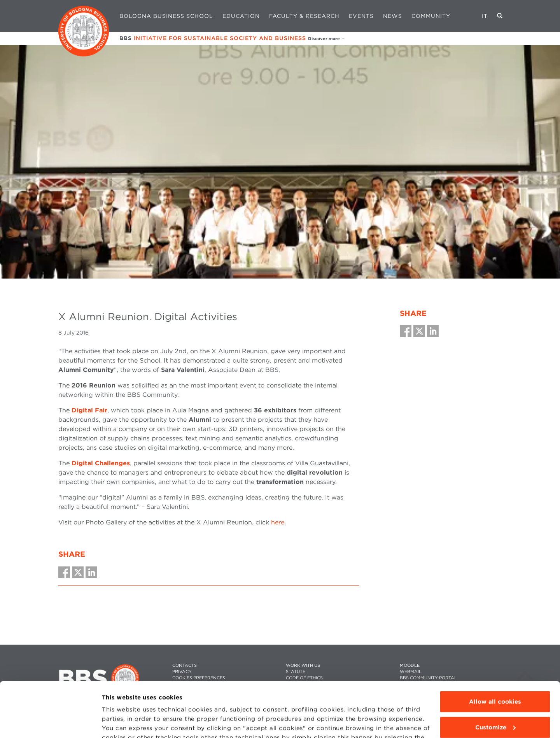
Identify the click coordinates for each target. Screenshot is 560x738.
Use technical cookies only (495, 698)
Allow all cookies (495, 647)
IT (485, 16)
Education (241, 16)
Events (361, 16)
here (278, 522)
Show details (121, 723)
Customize (495, 672)
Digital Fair (89, 410)
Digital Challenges (101, 463)
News (393, 16)
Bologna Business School (166, 16)
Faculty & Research (304, 16)
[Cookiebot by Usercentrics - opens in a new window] (50, 723)
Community (431, 16)
